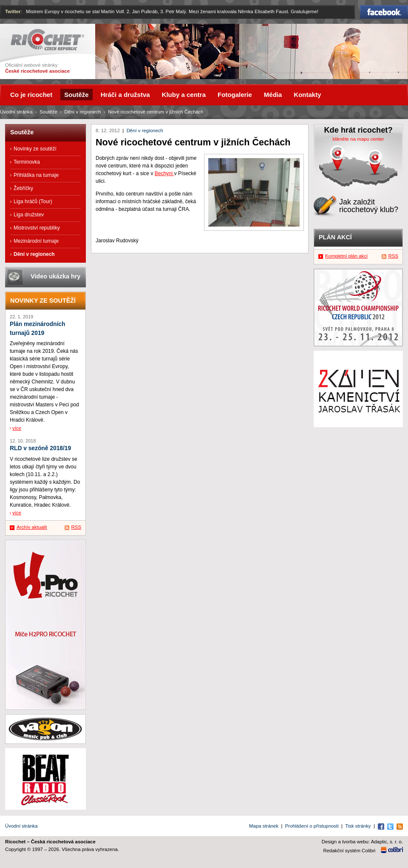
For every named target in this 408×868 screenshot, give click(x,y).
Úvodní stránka (16, 112)
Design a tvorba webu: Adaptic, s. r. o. (362, 842)
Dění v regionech (145, 130)
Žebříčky (23, 188)
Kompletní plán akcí (346, 256)
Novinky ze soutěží (35, 149)
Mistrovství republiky (37, 228)
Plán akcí (335, 237)
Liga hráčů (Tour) (33, 201)
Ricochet (47, 40)
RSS (76, 527)
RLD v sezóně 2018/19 (40, 448)
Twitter (13, 11)
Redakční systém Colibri (350, 851)
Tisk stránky (358, 826)
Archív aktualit (32, 527)
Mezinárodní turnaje (36, 241)
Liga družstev (29, 215)
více (17, 428)
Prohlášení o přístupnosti (312, 826)
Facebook (384, 12)
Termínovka (27, 162)
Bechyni (164, 173)
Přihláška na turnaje (36, 175)
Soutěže (48, 112)
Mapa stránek (264, 826)
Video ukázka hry (55, 276)
